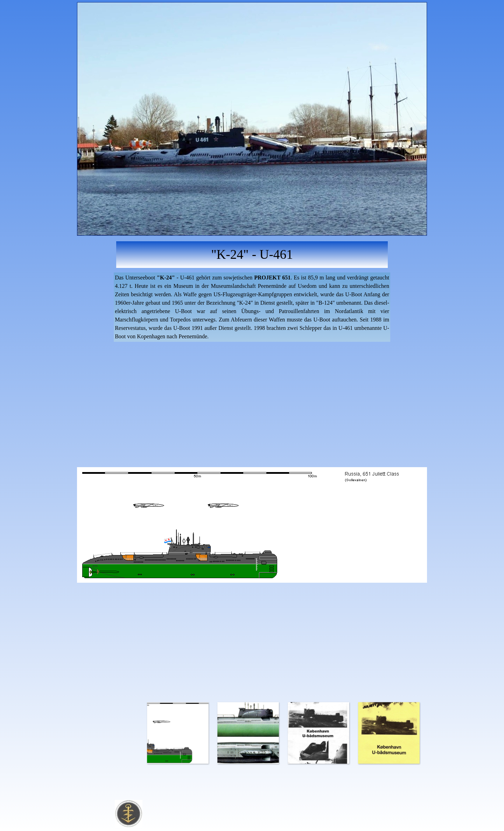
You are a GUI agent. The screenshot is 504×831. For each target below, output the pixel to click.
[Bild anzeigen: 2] (248, 733)
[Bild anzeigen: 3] (318, 733)
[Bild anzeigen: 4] (389, 733)
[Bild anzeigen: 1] (178, 733)
